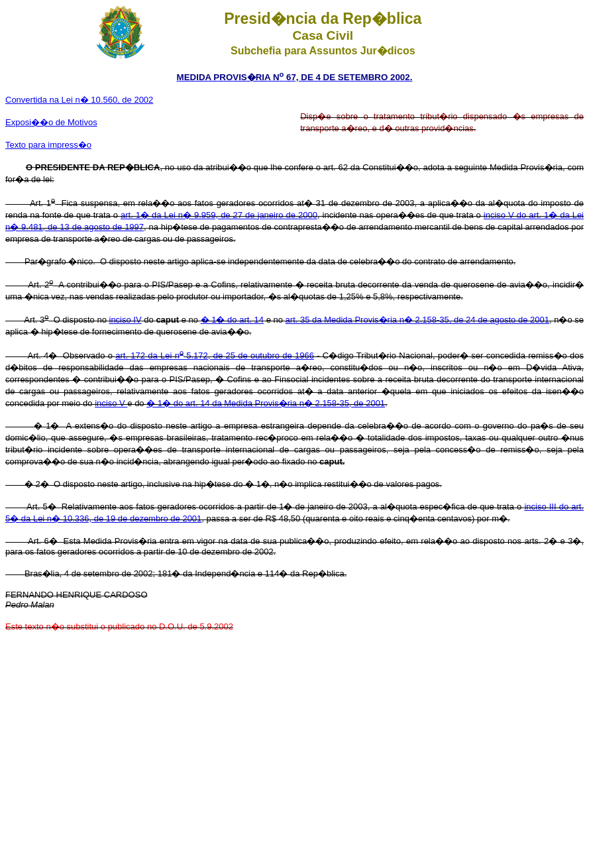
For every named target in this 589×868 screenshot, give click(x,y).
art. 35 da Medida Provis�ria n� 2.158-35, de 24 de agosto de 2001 (417, 320)
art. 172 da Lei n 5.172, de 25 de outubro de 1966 (215, 355)
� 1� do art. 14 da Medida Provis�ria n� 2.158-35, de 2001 (266, 403)
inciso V (111, 403)
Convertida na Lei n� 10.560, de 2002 (79, 100)
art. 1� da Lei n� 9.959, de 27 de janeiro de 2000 (219, 215)
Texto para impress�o (48, 145)
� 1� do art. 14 (232, 320)
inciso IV (126, 320)
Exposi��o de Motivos (51, 122)
